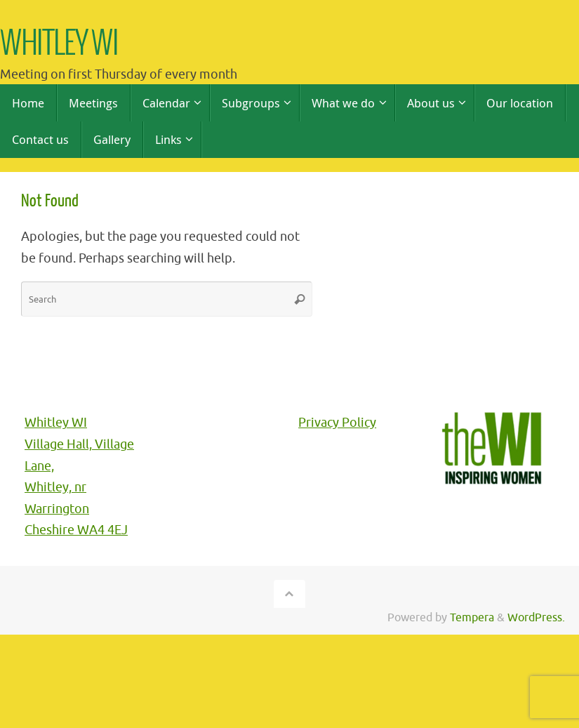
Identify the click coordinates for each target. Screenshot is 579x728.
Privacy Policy (337, 423)
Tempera (472, 617)
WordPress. (536, 617)
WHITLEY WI (59, 45)
